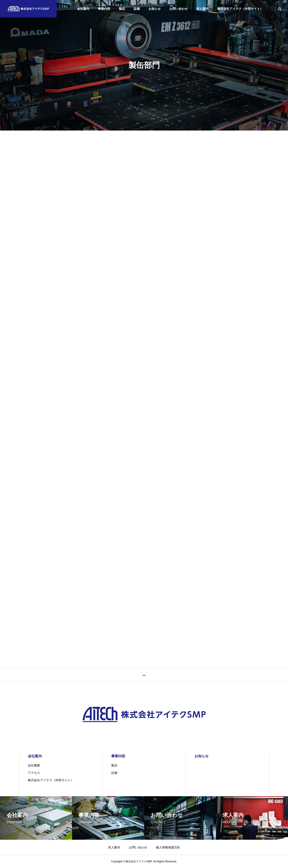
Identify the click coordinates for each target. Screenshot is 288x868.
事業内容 (104, 9)
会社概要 (34, 765)
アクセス (34, 773)
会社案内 (83, 9)
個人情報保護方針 (168, 847)
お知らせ (155, 9)
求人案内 (202, 9)
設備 (137, 9)
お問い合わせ (179, 9)
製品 (122, 9)
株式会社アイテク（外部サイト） (240, 9)
